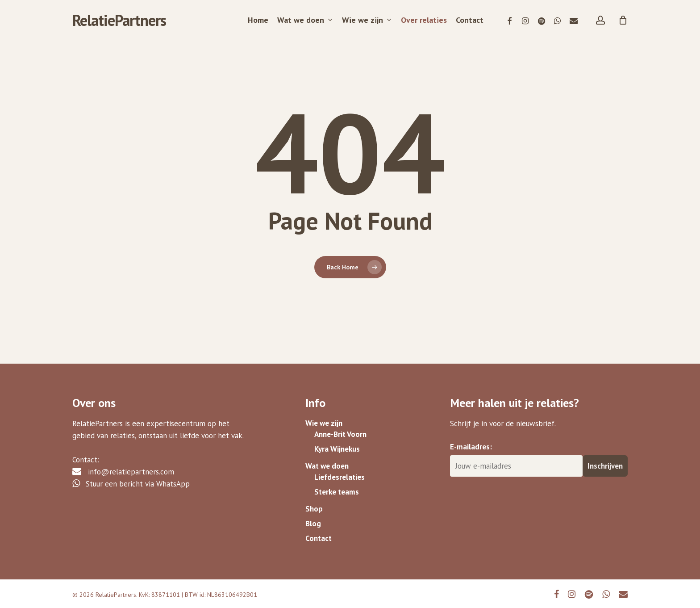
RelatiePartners (119, 20)
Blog (313, 522)
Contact (319, 537)
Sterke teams (337, 489)
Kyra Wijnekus (337, 444)
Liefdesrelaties (340, 473)
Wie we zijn (324, 416)
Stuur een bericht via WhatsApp (131, 476)
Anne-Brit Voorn (340, 428)
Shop (314, 506)
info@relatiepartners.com (123, 464)
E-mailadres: (471, 439)
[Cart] (623, 20)
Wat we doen (327, 461)
